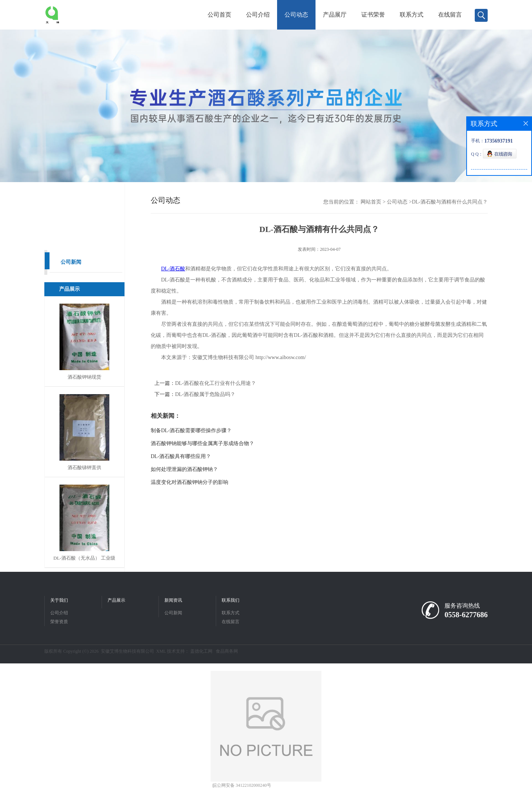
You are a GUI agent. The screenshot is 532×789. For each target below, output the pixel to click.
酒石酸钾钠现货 (84, 377)
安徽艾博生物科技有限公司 (127, 651)
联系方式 (412, 15)
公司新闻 (71, 262)
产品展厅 (335, 15)
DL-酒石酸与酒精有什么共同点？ (450, 202)
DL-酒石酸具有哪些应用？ (181, 456)
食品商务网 (227, 651)
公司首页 (219, 15)
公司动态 (296, 15)
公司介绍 (258, 15)
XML (161, 651)
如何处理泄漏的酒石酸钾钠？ (184, 469)
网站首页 (371, 202)
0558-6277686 (466, 615)
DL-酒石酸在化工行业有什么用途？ (216, 383)
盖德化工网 (201, 651)
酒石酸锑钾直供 (84, 467)
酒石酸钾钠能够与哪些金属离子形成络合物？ (202, 443)
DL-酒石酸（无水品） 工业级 (85, 558)
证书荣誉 (373, 15)
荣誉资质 (59, 622)
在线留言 (450, 15)
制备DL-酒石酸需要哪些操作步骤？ (191, 431)
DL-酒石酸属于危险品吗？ (205, 394)
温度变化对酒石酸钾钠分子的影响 (190, 482)
